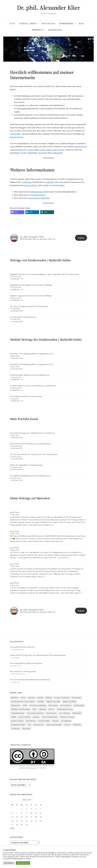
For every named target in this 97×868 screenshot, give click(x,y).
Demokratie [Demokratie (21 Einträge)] (76, 698)
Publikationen (36, 192)
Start (13, 24)
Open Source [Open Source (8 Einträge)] (51, 713)
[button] (17, 212)
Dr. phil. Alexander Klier (49, 8)
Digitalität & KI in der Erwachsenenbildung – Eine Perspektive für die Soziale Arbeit (45, 274)
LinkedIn (49, 182)
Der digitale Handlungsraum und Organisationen (30, 476)
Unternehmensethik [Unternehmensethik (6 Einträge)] (54, 725)
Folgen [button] (81, 238)
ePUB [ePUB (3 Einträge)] (25, 705)
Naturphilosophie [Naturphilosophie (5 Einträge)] (18, 713)
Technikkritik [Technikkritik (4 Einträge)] (66, 721)
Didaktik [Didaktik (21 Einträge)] (41, 701)
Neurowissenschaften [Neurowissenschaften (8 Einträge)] (35, 713)
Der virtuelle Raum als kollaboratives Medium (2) (30, 680)
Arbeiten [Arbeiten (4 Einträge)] (31, 698)
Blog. (63, 185)
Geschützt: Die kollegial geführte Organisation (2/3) (32, 364)
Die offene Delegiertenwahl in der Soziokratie (29, 306)
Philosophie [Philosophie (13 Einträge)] (77, 713)
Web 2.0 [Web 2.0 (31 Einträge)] (67, 725)
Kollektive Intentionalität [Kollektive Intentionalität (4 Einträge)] (21, 709)
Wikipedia (27, 182)
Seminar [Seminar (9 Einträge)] (36, 717)
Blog (81, 24)
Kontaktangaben (37, 195)
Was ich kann (48, 24)
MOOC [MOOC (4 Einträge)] (51, 709)
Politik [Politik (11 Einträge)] (14, 717)
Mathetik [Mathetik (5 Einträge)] (43, 709)
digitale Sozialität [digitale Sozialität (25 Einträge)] (69, 701)
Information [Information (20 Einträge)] (53, 705)
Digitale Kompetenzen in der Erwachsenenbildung (31, 296)
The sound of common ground (23, 671)
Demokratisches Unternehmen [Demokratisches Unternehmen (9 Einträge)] (23, 701)
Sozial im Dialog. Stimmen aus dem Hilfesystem (30, 375)
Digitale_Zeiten (28, 24)
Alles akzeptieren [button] (23, 863)
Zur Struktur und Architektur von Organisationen (31, 444)
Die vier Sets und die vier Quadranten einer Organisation (34, 454)
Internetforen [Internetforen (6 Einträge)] (66, 705)
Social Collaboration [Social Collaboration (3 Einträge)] (50, 717)
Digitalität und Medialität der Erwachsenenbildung (31, 285)
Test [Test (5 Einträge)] (29, 725)
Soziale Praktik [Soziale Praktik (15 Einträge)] (44, 721)
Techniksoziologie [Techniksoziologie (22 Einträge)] (18, 725)
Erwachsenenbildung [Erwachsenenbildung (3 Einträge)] (38, 705)
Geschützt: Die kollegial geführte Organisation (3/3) (32, 354)
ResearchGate (17, 137)
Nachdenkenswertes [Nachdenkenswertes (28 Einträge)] (65, 709)
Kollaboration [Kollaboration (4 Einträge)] (79, 705)
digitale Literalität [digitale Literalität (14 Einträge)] (53, 701)
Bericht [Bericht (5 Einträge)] (40, 698)
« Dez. (12, 828)
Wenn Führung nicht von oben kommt (26, 396)
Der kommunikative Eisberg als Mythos (26, 663)
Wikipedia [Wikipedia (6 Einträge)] (77, 725)
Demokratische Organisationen (23, 317)
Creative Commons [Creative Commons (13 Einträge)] (62, 698)
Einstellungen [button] (9, 863)
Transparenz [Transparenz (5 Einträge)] (39, 725)
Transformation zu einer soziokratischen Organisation (33, 386)
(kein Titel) (14, 512)
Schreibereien (66, 24)
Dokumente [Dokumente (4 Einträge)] (16, 705)
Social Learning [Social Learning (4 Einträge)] (17, 721)
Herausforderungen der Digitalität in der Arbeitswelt (32, 433)
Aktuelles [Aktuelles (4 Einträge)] (15, 698)
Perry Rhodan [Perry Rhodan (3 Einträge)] (64, 713)
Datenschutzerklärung (39, 198)
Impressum (37, 30)
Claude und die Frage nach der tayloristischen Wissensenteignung (38, 655)
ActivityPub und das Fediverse (22, 647)
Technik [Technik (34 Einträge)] (55, 721)
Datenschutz (55, 30)
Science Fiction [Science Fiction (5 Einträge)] (24, 717)
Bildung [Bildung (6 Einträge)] (49, 698)
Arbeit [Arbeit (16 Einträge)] (23, 698)
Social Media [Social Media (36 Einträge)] (31, 721)
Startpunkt (15, 134)
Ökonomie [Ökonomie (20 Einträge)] (26, 729)
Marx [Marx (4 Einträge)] (35, 709)
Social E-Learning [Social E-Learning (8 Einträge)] (67, 717)
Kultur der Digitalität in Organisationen (26, 465)
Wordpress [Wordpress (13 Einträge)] (15, 729)
